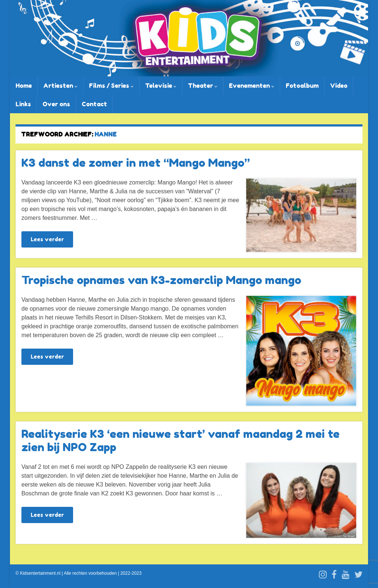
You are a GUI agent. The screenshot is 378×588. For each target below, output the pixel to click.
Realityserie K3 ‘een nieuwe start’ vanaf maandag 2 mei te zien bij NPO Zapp (181, 440)
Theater (203, 86)
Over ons (56, 104)
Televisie (161, 86)
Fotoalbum (302, 86)
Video (339, 86)
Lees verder (47, 239)
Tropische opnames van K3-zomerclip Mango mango (161, 280)
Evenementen (252, 86)
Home (24, 86)
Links (23, 104)
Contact (94, 104)
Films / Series (111, 86)
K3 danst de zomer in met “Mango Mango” (136, 163)
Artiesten (60, 86)
